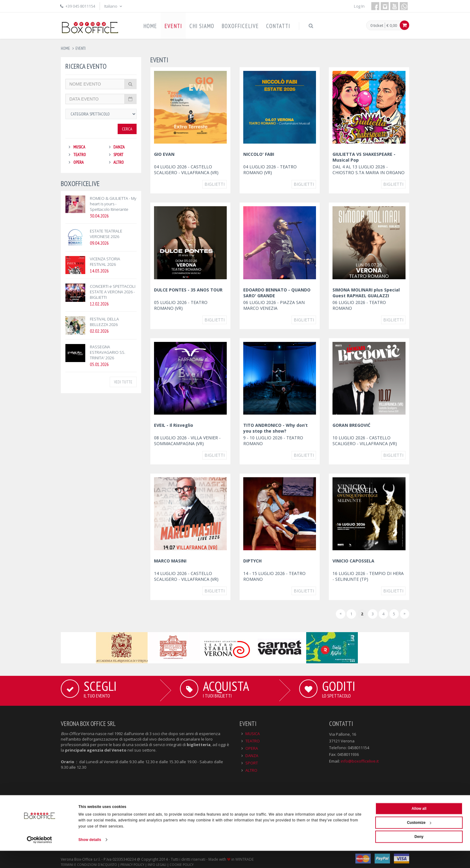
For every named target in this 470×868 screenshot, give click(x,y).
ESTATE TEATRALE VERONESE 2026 (106, 234)
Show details (90, 857)
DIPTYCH (252, 561)
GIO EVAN (164, 154)
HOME (150, 26)
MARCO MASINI (170, 561)
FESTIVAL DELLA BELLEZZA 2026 (104, 322)
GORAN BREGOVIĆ (351, 425)
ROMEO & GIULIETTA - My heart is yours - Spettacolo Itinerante (113, 204)
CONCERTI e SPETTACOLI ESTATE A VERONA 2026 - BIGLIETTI (113, 292)
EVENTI (173, 26)
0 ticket (377, 26)
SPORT (118, 155)
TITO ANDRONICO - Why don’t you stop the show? (275, 428)
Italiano (114, 6)
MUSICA (79, 147)
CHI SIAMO (202, 26)
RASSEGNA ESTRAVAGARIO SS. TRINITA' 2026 (108, 352)
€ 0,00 (392, 25)
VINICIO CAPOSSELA (353, 561)
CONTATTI (278, 26)
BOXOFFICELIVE (240, 26)
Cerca (127, 129)
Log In (359, 6)
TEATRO (80, 155)
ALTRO (119, 162)
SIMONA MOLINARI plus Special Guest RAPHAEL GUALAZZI (366, 293)
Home (65, 48)
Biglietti (215, 184)
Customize (419, 840)
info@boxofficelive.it (360, 761)
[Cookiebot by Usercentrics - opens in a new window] (40, 857)
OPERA (79, 162)
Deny (419, 854)
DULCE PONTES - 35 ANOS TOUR (188, 290)
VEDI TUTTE (123, 382)
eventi (81, 48)
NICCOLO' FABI (259, 154)
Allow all (419, 826)
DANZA (119, 147)
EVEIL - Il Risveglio (174, 425)
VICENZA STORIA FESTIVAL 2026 (105, 262)
